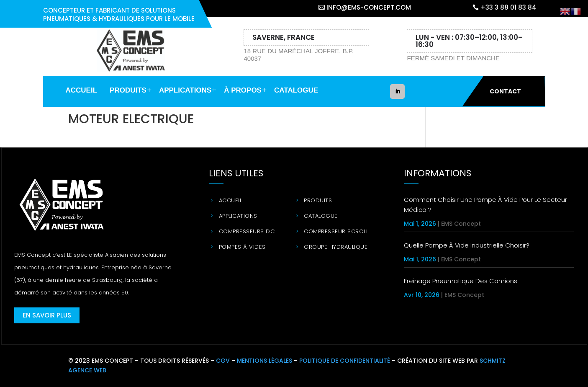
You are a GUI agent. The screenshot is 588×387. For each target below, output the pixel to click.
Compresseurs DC (247, 231)
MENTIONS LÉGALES (264, 361)
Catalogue (296, 90)
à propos (243, 90)
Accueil (82, 90)
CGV (223, 361)
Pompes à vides (242, 247)
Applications (185, 90)
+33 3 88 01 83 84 (508, 7)
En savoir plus (47, 315)
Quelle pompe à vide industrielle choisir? (467, 245)
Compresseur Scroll (336, 231)
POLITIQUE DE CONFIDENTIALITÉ (345, 361)
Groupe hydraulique (336, 247)
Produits (128, 90)
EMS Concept (461, 224)
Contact (505, 91)
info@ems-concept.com (369, 7)
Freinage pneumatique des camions (461, 281)
